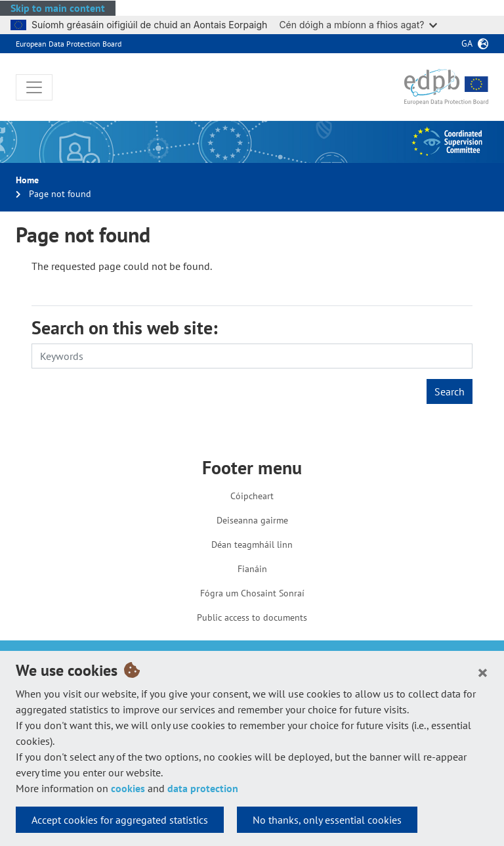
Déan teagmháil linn (252, 545)
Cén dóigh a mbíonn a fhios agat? (358, 25)
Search (450, 391)
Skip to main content (58, 8)
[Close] (483, 672)
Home (27, 180)
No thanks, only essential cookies (327, 820)
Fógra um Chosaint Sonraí (252, 593)
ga (467, 43)
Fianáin (252, 569)
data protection (203, 788)
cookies (128, 788)
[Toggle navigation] (34, 87)
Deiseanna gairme (252, 520)
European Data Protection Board (69, 44)
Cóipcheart (252, 496)
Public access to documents (252, 617)
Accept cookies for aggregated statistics (120, 820)
